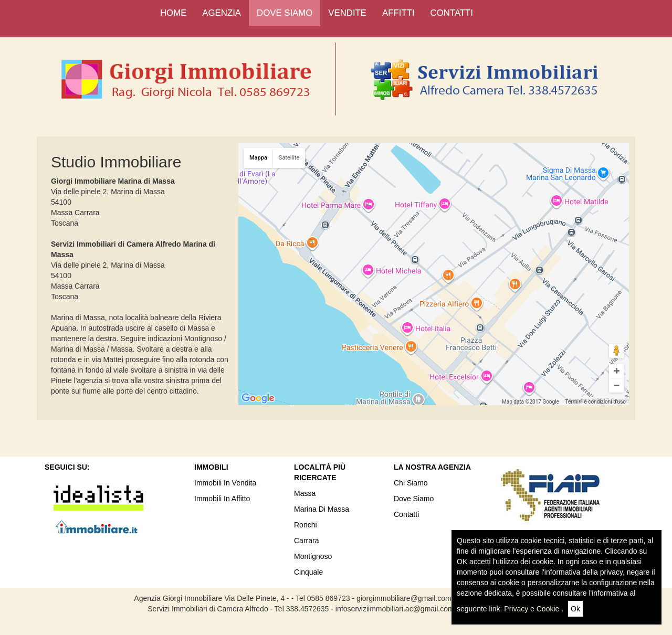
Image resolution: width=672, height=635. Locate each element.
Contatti (406, 514)
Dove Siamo (414, 499)
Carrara (306, 541)
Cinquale (308, 572)
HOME (173, 13)
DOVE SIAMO (285, 13)
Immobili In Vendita (225, 483)
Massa (305, 493)
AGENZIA (222, 13)
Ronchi (306, 525)
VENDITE (347, 13)
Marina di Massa (322, 509)
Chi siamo (411, 483)
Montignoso (313, 556)
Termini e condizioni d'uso (596, 402)
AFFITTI (398, 13)
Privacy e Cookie (532, 609)
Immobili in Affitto (222, 499)
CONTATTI (452, 13)
